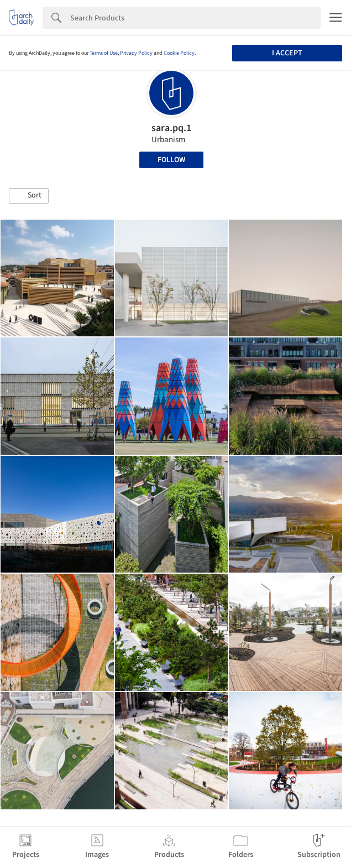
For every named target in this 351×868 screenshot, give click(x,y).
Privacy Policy (136, 53)
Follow (171, 160)
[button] (29, 196)
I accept (287, 53)
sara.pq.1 (171, 128)
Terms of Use (104, 53)
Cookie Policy (179, 53)
